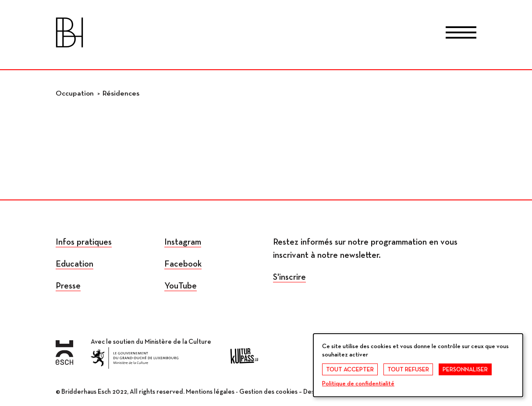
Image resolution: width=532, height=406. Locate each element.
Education (74, 264)
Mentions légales (210, 392)
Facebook (183, 264)
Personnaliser (465, 370)
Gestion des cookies (268, 392)
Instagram (183, 242)
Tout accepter (350, 370)
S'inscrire (289, 277)
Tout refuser (408, 370)
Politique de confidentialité (358, 384)
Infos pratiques (84, 242)
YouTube (181, 286)
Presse (68, 286)
